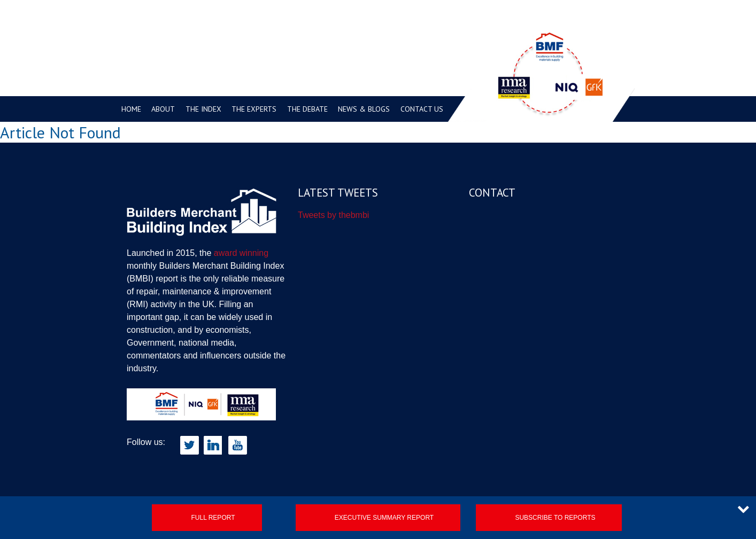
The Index (203, 109)
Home (131, 109)
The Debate (307, 109)
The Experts (254, 109)
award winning (241, 253)
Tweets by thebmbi (333, 215)
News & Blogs (364, 109)
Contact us (422, 109)
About (163, 109)
